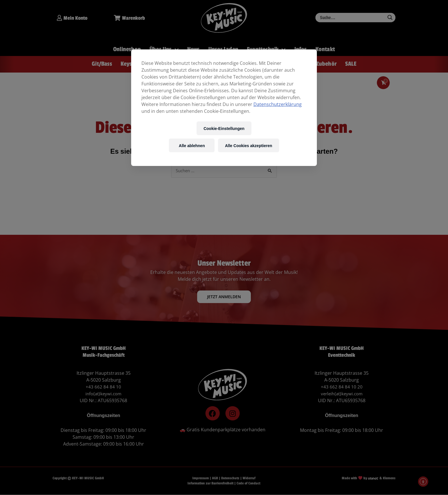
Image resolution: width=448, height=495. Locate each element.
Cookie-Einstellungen (224, 128)
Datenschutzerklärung (278, 104)
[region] (224, 108)
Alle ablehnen (192, 146)
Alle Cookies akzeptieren (248, 146)
